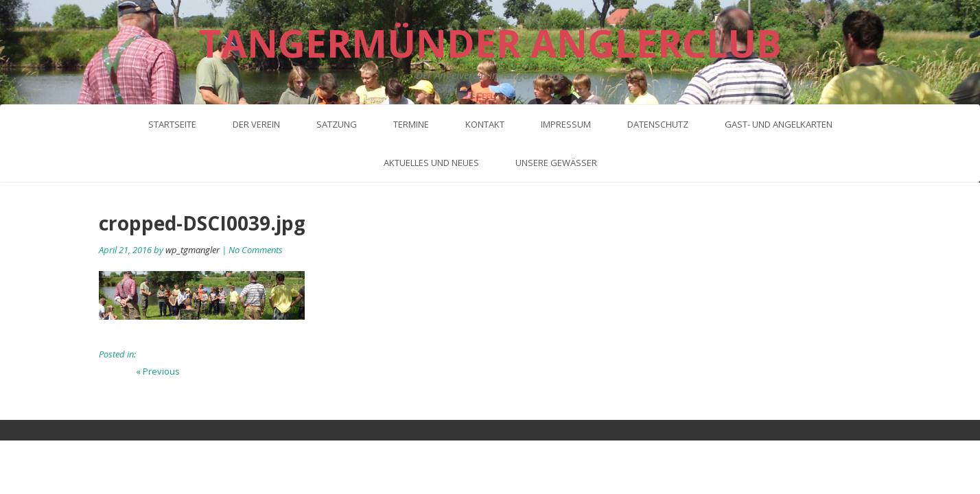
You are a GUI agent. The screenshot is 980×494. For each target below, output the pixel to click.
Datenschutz (658, 124)
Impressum (566, 124)
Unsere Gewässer (556, 163)
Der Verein (256, 124)
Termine (411, 124)
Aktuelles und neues (431, 163)
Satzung (337, 124)
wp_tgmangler (192, 250)
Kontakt (485, 124)
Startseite (172, 124)
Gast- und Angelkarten (779, 124)
